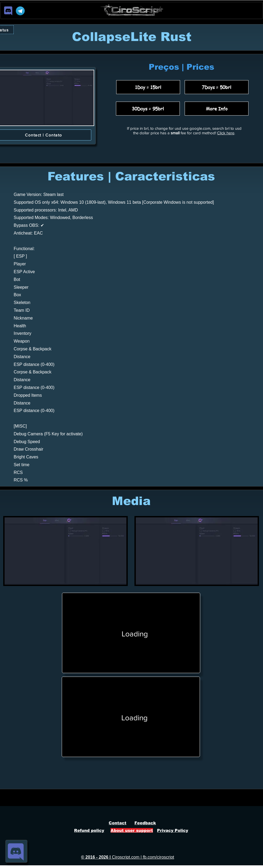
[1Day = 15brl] (148, 87)
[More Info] (217, 109)
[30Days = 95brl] (148, 109)
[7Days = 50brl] (217, 87)
